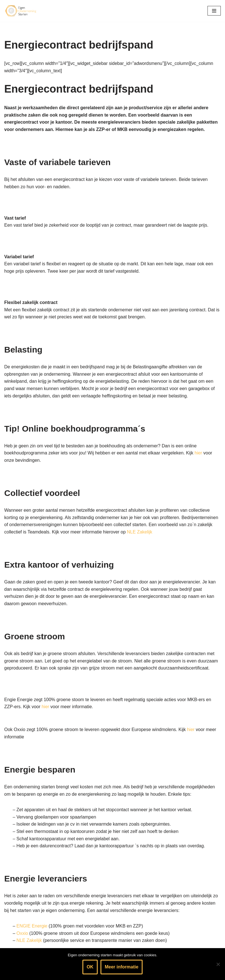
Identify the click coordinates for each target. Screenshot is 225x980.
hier (198, 453)
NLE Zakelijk (140, 532)
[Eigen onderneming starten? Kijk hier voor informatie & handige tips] (21, 11)
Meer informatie (122, 967)
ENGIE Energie (32, 926)
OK (90, 967)
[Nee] (218, 964)
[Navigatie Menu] (214, 11)
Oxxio (22, 933)
